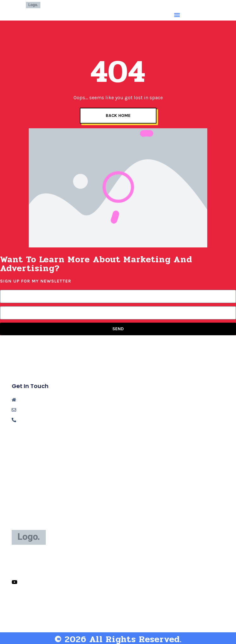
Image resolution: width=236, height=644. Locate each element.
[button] (177, 15)
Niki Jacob (78, 5)
